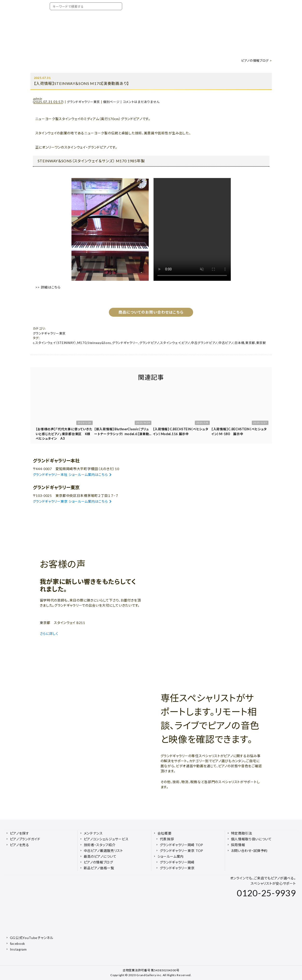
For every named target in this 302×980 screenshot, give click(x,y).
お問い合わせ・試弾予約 (249, 851)
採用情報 (238, 845)
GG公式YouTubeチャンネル (32, 938)
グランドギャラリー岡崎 (177, 862)
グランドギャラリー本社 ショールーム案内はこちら (72, 475)
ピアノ (186, 343)
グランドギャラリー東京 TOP (182, 851)
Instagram (18, 949)
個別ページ (111, 102)
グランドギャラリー (125, 343)
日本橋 (239, 343)
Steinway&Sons (99, 343)
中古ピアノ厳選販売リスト (103, 851)
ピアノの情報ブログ (255, 61)
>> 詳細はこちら (48, 287)
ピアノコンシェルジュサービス (106, 839)
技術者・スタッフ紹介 (100, 845)
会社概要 (165, 833)
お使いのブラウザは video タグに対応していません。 (192, 229)
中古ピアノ (226, 343)
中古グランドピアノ (204, 343)
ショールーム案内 (171, 856)
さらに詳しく (50, 634)
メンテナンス (93, 833)
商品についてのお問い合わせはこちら (151, 312)
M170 (82, 343)
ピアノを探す (20, 833)
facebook (18, 943)
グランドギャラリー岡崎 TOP (182, 845)
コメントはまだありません (141, 102)
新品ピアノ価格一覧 (99, 868)
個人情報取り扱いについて (251, 839)
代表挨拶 (167, 839)
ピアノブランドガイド (25, 839)
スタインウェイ (170, 343)
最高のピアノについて (100, 856)
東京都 (250, 343)
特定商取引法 (242, 833)
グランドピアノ (149, 343)
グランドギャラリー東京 (83, 102)
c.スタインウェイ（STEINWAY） (55, 343)
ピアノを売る (20, 845)
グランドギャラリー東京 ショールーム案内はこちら (72, 501)
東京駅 (261, 343)
